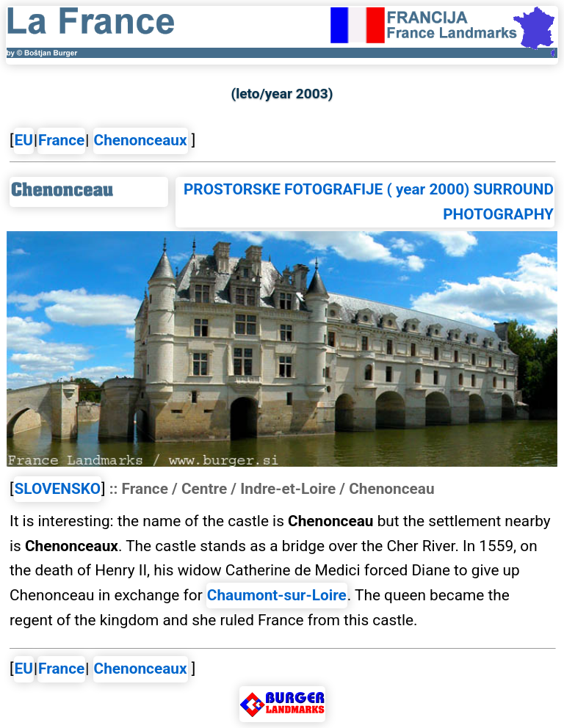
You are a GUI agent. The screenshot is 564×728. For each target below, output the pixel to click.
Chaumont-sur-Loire (277, 595)
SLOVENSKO (58, 489)
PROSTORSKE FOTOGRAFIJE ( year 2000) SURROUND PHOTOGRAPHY (369, 201)
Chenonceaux (141, 140)
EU (24, 140)
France (61, 140)
